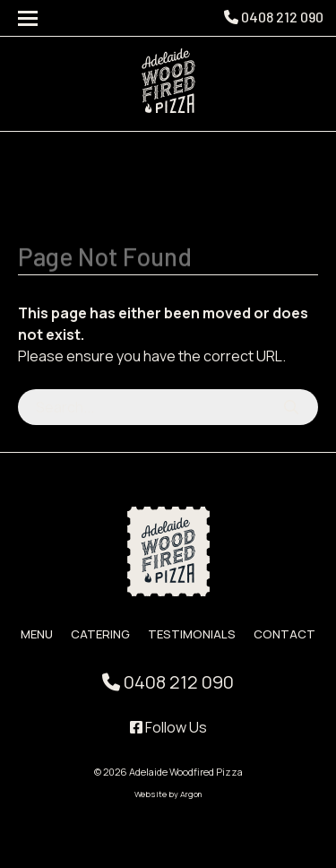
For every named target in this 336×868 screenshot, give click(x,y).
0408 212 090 (274, 17)
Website (151, 794)
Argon (191, 794)
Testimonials (192, 634)
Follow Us (168, 727)
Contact (284, 634)
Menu (37, 634)
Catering (100, 634)
